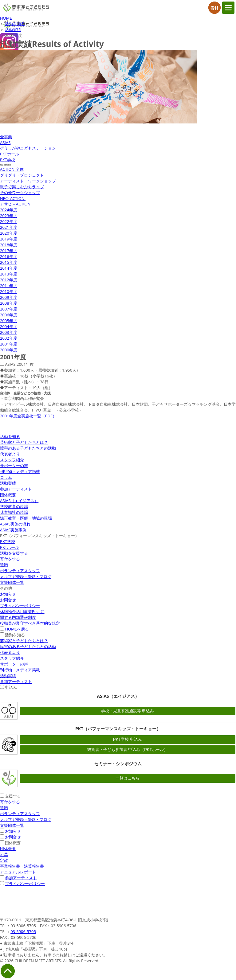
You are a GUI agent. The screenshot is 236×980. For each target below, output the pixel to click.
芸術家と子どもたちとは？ (24, 442)
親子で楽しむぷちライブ (22, 187)
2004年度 (9, 326)
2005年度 (9, 321)
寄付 (214, 8)
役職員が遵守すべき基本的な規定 (30, 623)
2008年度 (9, 303)
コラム (6, 477)
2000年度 (9, 350)
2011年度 (9, 286)
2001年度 (9, 344)
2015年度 (9, 262)
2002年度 (9, 338)
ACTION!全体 (12, 169)
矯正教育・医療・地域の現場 (26, 518)
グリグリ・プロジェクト (22, 175)
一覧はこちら (128, 778)
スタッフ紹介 (12, 460)
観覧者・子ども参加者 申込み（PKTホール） (128, 750)
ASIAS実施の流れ (15, 524)
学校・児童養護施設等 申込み (128, 711)
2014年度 (9, 268)
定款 (4, 860)
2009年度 (9, 297)
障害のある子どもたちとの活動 (28, 448)
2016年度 (9, 256)
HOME (6, 18)
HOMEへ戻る (17, 629)
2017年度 (9, 251)
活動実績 (13, 29)
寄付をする (10, 559)
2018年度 (9, 245)
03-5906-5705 (23, 931)
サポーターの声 (14, 466)
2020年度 (9, 233)
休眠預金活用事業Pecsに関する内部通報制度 (22, 614)
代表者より (10, 454)
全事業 (6, 137)
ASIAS (5, 143)
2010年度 (9, 291)
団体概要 (8, 495)
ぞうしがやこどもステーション (28, 148)
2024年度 (9, 210)
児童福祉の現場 (14, 512)
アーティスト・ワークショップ (28, 181)
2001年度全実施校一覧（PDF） (28, 416)
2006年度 (9, 315)
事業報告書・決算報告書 (22, 866)
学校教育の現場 (14, 506)
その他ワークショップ (20, 193)
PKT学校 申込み (128, 739)
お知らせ (8, 594)
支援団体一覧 (12, 582)
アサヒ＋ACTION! (16, 204)
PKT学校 (8, 160)
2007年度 (9, 309)
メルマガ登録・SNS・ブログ (26, 576)
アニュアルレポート (18, 872)
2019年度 (9, 239)
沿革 (4, 854)
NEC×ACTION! (13, 198)
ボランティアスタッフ (20, 571)
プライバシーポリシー (20, 606)
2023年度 (9, 216)
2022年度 (9, 221)
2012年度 (9, 280)
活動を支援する (14, 553)
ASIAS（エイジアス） (19, 501)
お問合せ (8, 600)
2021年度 (9, 227)
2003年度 (9, 332)
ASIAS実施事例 (13, 530)
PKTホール (10, 154)
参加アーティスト (16, 489)
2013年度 (9, 274)
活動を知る (15, 24)
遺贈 (4, 565)
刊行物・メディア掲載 (20, 471)
